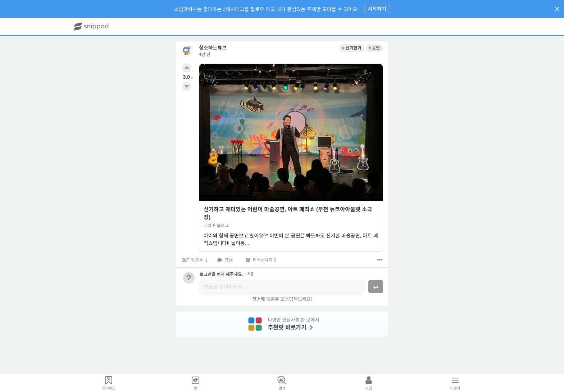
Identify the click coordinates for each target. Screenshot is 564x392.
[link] (352, 48)
